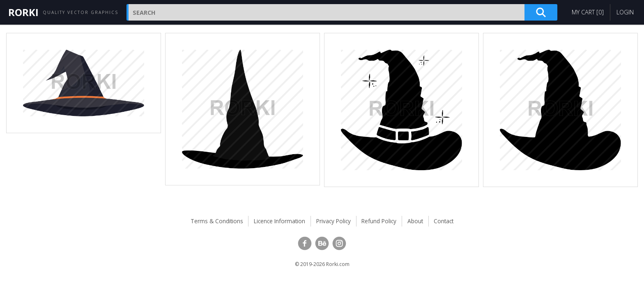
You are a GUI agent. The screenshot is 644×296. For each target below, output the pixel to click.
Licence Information (279, 221)
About (415, 221)
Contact (444, 221)
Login (625, 12)
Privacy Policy (333, 221)
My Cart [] (588, 12)
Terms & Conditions (217, 221)
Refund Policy (379, 221)
